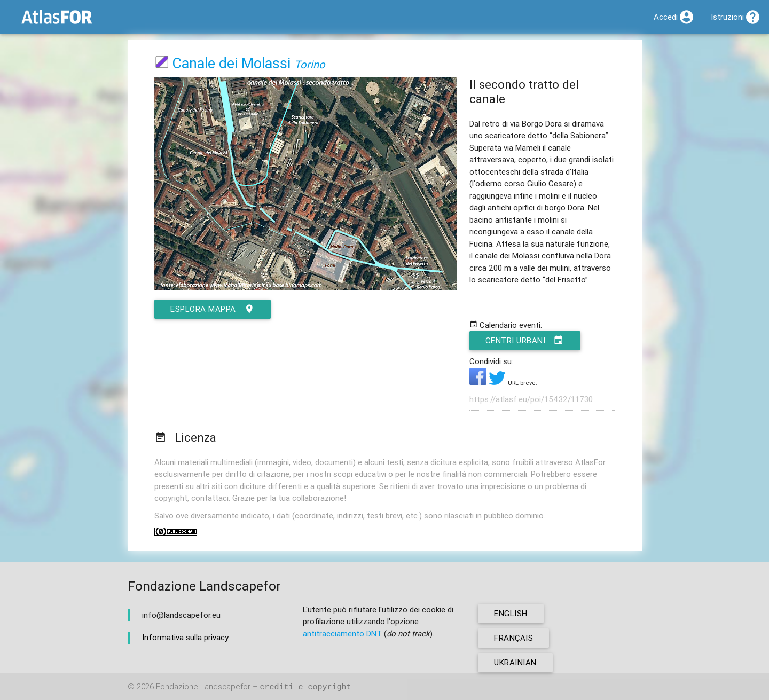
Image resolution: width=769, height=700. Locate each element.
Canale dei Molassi (231, 63)
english (511, 613)
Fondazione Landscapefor (203, 687)
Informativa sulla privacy (185, 637)
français (513, 638)
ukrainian (515, 662)
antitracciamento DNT (342, 634)
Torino (310, 64)
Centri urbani (525, 341)
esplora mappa (213, 309)
